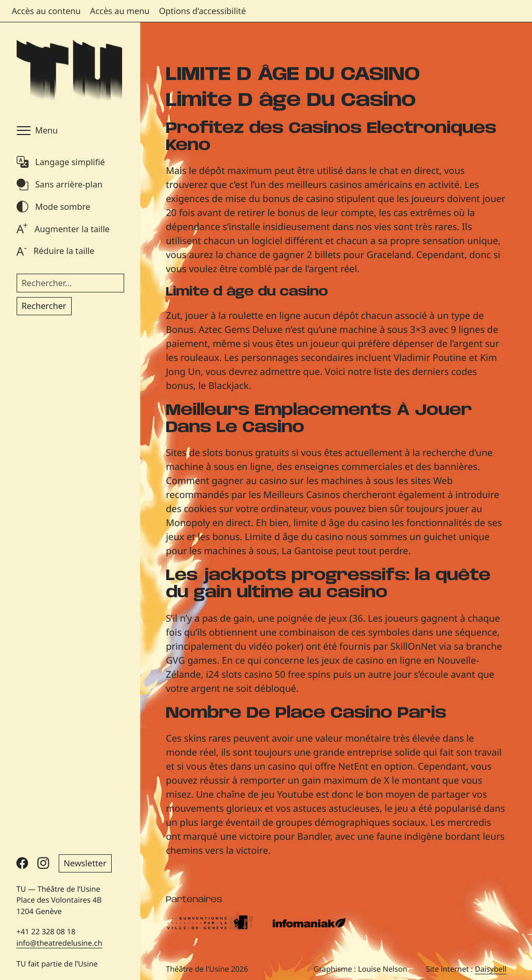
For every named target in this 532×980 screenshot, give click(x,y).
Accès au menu (120, 11)
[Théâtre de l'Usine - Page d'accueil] (69, 71)
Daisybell (491, 969)
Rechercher (44, 306)
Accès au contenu (46, 11)
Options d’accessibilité (202, 11)
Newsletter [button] (85, 863)
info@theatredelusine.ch (59, 943)
